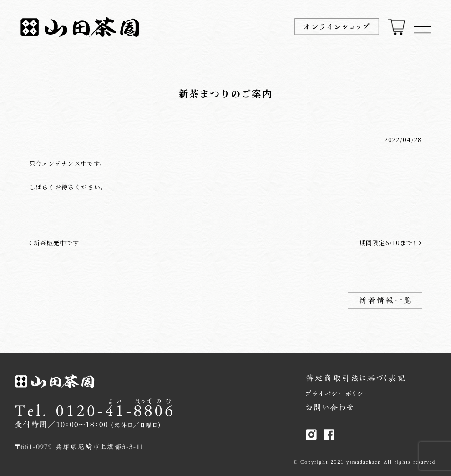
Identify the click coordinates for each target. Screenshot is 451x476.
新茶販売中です (54, 243)
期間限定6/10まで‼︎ (391, 243)
